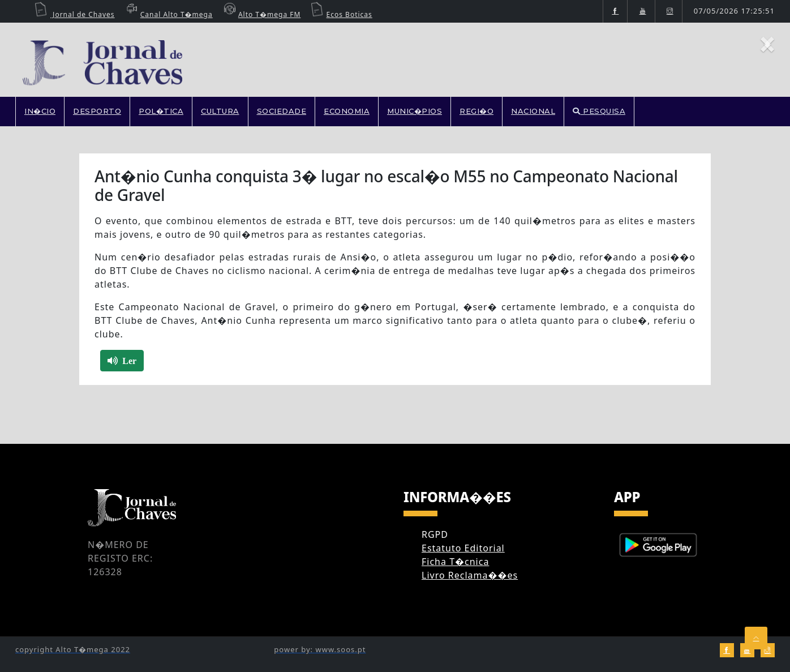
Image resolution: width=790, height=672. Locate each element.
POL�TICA (161, 111)
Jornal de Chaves (74, 14)
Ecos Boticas (341, 14)
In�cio (40, 111)
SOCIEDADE (282, 111)
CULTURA (220, 111)
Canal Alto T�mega (168, 14)
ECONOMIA (347, 111)
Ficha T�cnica (455, 562)
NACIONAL (533, 111)
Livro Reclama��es (470, 575)
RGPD (435, 534)
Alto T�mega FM (261, 14)
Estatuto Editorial (463, 548)
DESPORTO (97, 111)
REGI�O (476, 111)
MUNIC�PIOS (415, 111)
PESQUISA (599, 111)
